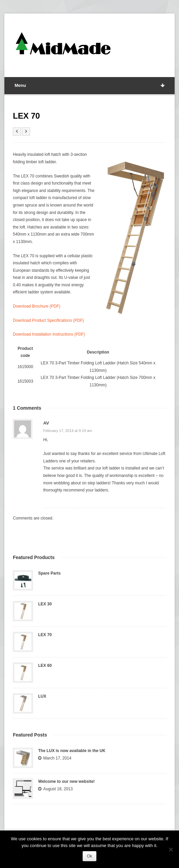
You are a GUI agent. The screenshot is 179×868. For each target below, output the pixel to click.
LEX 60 (45, 666)
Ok (89, 856)
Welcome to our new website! (66, 781)
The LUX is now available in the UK (72, 751)
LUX (42, 696)
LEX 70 (45, 635)
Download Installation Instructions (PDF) (49, 334)
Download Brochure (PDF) (37, 306)
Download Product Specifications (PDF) (48, 320)
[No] (171, 849)
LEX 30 (45, 604)
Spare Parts (49, 573)
